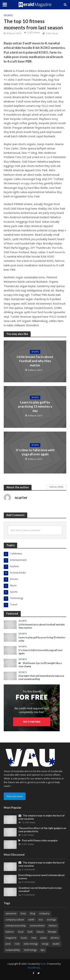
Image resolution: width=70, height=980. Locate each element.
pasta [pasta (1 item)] (43, 938)
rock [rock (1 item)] (17, 944)
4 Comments (28, 882)
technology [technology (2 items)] (30, 950)
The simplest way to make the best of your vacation (42, 817)
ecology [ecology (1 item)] (51, 920)
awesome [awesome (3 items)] (11, 913)
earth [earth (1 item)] (31, 920)
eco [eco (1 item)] (41, 920)
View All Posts (56, 487)
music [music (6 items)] (24, 938)
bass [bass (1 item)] (23, 913)
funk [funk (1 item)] (30, 932)
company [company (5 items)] (44, 913)
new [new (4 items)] (34, 938)
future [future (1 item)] (40, 932)
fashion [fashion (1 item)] (53, 926)
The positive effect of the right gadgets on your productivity (42, 830)
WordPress (34, 968)
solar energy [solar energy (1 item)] (31, 944)
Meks (43, 964)
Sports (8, 15)
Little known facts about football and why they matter (35, 361)
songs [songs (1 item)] (45, 944)
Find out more (15, 796)
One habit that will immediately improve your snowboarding (41, 677)
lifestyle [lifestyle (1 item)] (52, 932)
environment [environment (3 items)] (37, 926)
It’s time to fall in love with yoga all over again (35, 452)
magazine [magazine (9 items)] (11, 938)
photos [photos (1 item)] (55, 938)
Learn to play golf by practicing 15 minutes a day (35, 406)
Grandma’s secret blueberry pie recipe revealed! (40, 890)
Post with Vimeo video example (38, 841)
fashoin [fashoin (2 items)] (10, 932)
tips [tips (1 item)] (43, 950)
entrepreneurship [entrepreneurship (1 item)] (16, 926)
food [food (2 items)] (21, 932)
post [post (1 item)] (8, 944)
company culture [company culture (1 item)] (15, 920)
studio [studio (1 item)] (56, 944)
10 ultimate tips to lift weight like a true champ (40, 665)
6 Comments (28, 869)
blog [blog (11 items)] (32, 913)
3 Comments (28, 895)
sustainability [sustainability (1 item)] (13, 950)
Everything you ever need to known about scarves (42, 877)
